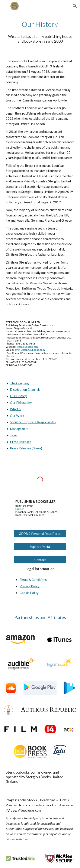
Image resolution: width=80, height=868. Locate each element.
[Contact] (40, 560)
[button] (5, 6)
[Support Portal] (40, 547)
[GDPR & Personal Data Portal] (40, 534)
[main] (40, 24)
